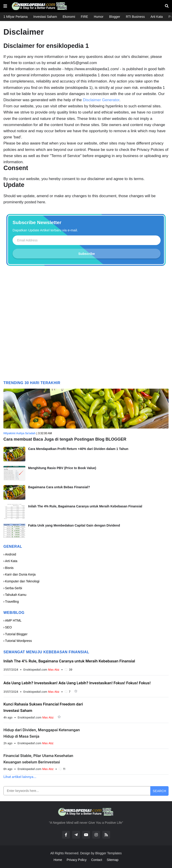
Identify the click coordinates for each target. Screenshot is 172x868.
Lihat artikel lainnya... (20, 777)
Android (11, 554)
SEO (8, 627)
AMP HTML (13, 620)
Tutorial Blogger (16, 634)
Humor (99, 17)
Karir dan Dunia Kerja (20, 574)
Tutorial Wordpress (18, 641)
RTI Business (135, 17)
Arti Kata (157, 17)
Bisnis (9, 568)
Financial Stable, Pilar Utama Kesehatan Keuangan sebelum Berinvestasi (38, 759)
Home (58, 860)
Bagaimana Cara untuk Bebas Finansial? (59, 487)
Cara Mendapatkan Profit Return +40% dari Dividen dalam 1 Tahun (78, 449)
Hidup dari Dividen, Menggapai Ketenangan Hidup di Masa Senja (42, 733)
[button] (5, 6)
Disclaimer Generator (101, 100)
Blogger (115, 17)
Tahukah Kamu (16, 595)
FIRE (85, 17)
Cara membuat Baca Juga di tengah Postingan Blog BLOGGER (65, 439)
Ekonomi (69, 17)
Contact (97, 860)
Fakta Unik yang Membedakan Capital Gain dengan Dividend (74, 525)
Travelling (12, 602)
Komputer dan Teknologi (22, 581)
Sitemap (112, 860)
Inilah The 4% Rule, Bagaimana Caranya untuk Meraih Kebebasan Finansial (85, 506)
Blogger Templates (108, 853)
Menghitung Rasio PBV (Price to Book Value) (62, 468)
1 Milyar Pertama (16, 17)
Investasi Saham (45, 17)
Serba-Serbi (14, 588)
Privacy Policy (77, 860)
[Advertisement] (86, 325)
